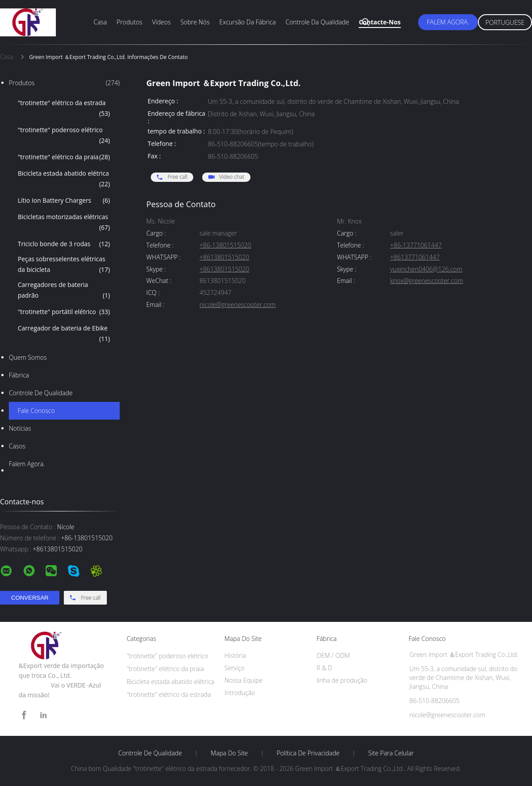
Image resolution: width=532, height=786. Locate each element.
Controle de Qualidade (41, 393)
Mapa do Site (229, 753)
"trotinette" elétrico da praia (64, 157)
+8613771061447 (415, 257)
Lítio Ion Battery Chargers (64, 200)
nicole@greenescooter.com (238, 305)
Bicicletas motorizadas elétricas (64, 223)
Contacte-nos (379, 22)
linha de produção (342, 680)
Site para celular (391, 753)
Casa (100, 22)
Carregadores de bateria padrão (64, 291)
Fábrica (19, 375)
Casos (17, 446)
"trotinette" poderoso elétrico (64, 136)
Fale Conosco (36, 411)
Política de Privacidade (308, 753)
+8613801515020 (224, 257)
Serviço (234, 668)
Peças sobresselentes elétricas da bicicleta (64, 265)
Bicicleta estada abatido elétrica (64, 179)
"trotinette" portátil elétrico (64, 312)
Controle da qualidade (317, 22)
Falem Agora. (448, 22)
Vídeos (161, 22)
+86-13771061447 (416, 246)
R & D (324, 668)
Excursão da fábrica (248, 22)
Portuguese (505, 22)
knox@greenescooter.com (427, 281)
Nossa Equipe (243, 680)
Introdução (240, 693)
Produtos (129, 22)
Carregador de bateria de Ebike (64, 334)
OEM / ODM (333, 655)
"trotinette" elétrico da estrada (64, 109)
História (235, 655)
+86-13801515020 (225, 246)
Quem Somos (28, 357)
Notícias (20, 428)
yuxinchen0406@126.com (426, 269)
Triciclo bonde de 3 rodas (64, 244)
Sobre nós (195, 22)
